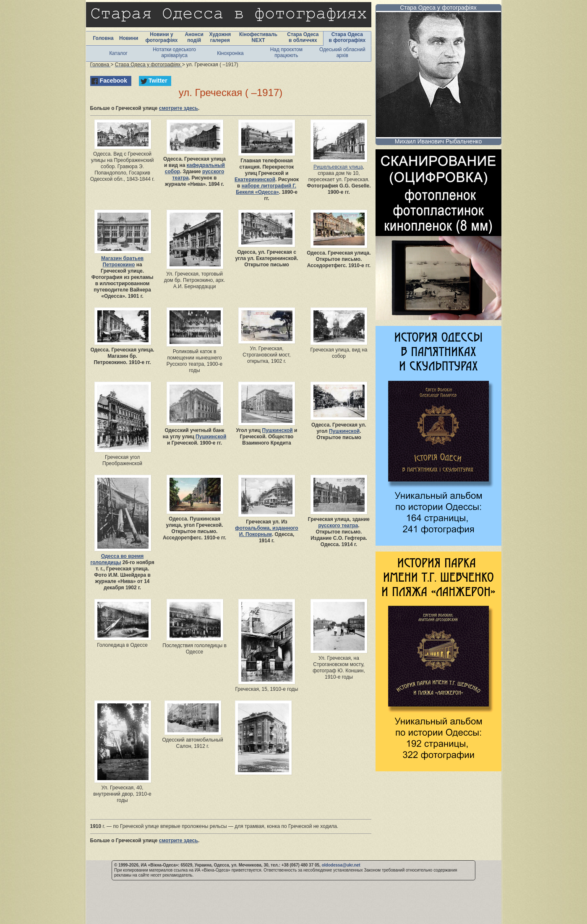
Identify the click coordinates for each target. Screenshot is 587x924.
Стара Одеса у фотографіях (438, 8)
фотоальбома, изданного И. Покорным (266, 531)
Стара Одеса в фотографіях (347, 37)
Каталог (118, 53)
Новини (129, 38)
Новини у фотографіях (161, 37)
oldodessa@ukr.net (341, 865)
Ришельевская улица (338, 167)
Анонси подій (194, 37)
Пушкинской (211, 437)
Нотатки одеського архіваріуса (174, 52)
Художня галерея (220, 37)
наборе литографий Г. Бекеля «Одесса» (266, 189)
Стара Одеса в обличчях (303, 37)
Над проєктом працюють (286, 52)
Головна (103, 38)
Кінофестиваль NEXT (258, 37)
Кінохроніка (230, 53)
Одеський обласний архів (342, 52)
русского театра (338, 526)
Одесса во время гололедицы (117, 559)
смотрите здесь (179, 108)
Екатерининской (255, 180)
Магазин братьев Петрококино (122, 262)
